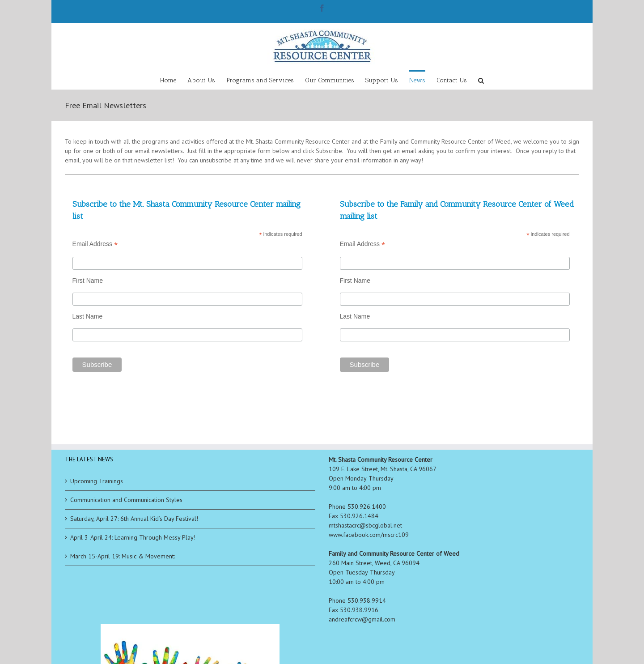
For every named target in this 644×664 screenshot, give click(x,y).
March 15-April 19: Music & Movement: (123, 556)
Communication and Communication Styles (126, 500)
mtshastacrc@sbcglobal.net (365, 525)
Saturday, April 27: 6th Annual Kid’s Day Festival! (134, 519)
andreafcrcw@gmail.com (362, 619)
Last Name (88, 316)
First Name (88, 281)
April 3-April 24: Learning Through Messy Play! (133, 537)
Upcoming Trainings (97, 481)
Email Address (95, 244)
